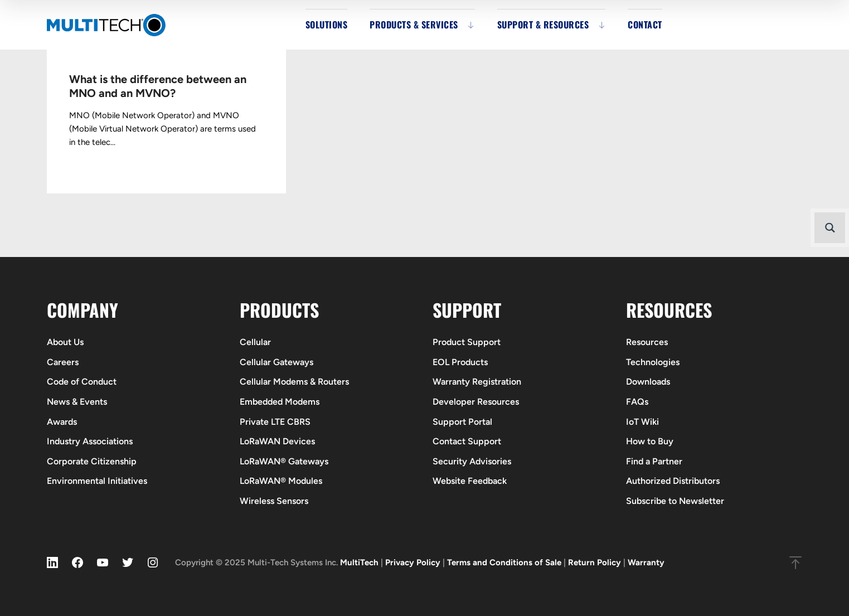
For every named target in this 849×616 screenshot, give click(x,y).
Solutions (327, 25)
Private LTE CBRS (275, 422)
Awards (62, 422)
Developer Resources (476, 402)
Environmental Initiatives (97, 481)
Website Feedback (470, 481)
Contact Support (467, 441)
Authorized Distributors (673, 481)
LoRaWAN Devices (277, 441)
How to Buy (650, 441)
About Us (65, 342)
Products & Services (414, 25)
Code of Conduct (82, 382)
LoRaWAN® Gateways (284, 461)
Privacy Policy (413, 562)
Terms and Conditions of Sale (504, 562)
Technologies (653, 362)
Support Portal (462, 422)
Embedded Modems (280, 402)
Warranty (646, 562)
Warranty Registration (477, 382)
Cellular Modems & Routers (294, 382)
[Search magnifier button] (830, 228)
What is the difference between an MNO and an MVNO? (158, 86)
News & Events (77, 402)
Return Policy (595, 562)
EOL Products (460, 362)
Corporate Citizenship (92, 461)
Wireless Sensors (274, 501)
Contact (645, 25)
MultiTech (359, 562)
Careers (63, 362)
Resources (647, 342)
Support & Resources (543, 25)
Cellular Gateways (276, 362)
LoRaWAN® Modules (281, 481)
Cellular (255, 342)
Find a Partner (654, 461)
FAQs (637, 402)
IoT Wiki (642, 422)
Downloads (648, 382)
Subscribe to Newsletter (675, 501)
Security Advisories (472, 461)
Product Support (467, 342)
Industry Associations (90, 441)
